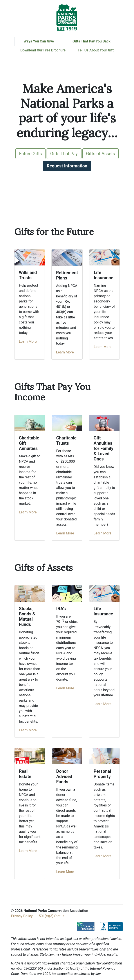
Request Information (67, 166)
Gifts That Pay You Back (91, 41)
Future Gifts (31, 154)
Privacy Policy (22, 916)
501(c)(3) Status (52, 916)
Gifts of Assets (101, 154)
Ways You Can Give (39, 41)
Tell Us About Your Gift (96, 50)
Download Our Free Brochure (43, 50)
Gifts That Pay (64, 154)
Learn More (28, 342)
